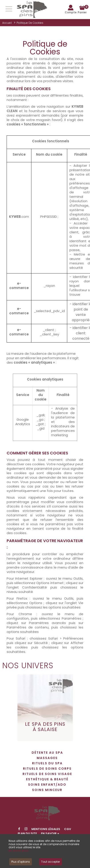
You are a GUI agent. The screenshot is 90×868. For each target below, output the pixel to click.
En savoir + (50, 833)
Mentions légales (46, 829)
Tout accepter (51, 862)
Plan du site (27, 833)
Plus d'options (21, 862)
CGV (68, 829)
